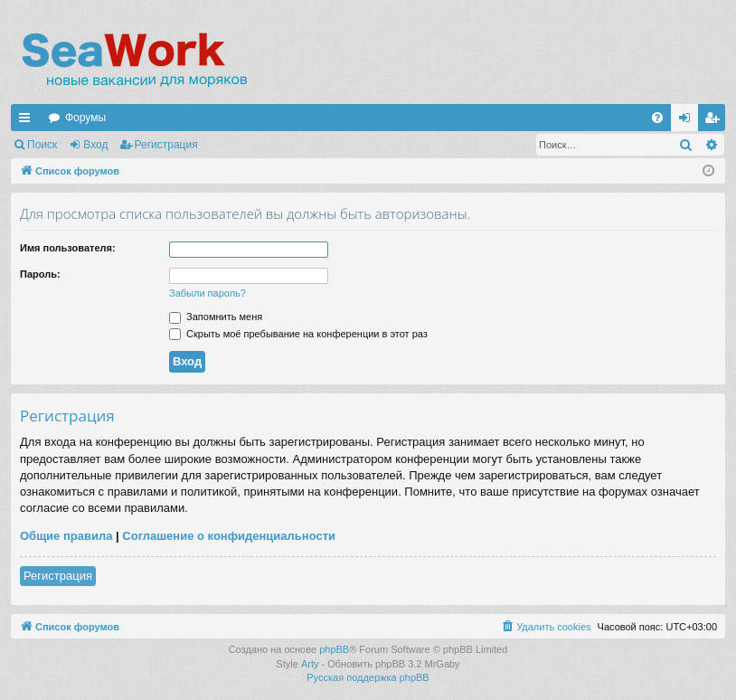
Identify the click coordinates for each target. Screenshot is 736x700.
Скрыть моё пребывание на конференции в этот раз (298, 334)
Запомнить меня (216, 317)
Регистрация (166, 145)
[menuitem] (657, 118)
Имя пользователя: (68, 248)
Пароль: (40, 274)
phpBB (334, 649)
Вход (95, 145)
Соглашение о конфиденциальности (229, 536)
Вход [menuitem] (689, 121)
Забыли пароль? (208, 293)
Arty (310, 664)
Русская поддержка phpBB (368, 677)
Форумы (85, 118)
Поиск (42, 145)
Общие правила (66, 536)
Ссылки (28, 121)
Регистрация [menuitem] (715, 121)
